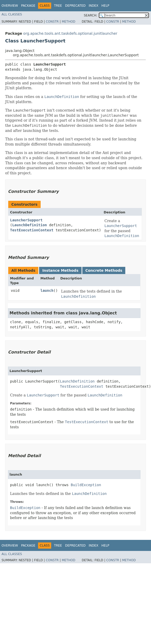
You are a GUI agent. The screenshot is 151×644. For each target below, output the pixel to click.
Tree (58, 6)
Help (105, 6)
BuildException (86, 485)
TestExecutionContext (32, 230)
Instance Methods (60, 270)
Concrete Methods (104, 270)
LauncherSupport (26, 220)
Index (94, 6)
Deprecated (75, 6)
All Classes (12, 14)
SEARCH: (91, 15)
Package (28, 6)
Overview (10, 6)
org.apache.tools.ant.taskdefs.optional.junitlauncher (70, 33)
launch (47, 291)
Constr (52, 22)
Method (69, 22)
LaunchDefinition (29, 225)
